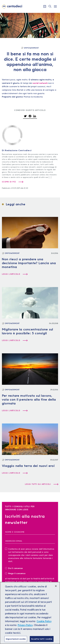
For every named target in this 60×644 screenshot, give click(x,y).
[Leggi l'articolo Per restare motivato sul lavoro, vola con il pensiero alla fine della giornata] (15, 411)
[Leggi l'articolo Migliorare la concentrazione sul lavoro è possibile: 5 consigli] (15, 340)
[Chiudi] (56, 586)
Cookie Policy (44, 621)
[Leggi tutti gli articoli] (42, 484)
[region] (30, 613)
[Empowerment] (30, 48)
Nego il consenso (15, 573)
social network (40, 83)
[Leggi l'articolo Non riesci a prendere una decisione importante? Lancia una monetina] (15, 274)
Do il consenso (15, 568)
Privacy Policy (25, 625)
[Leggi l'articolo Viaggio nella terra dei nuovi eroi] (15, 473)
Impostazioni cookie (16, 639)
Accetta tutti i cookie (42, 639)
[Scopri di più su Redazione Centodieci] (12, 182)
